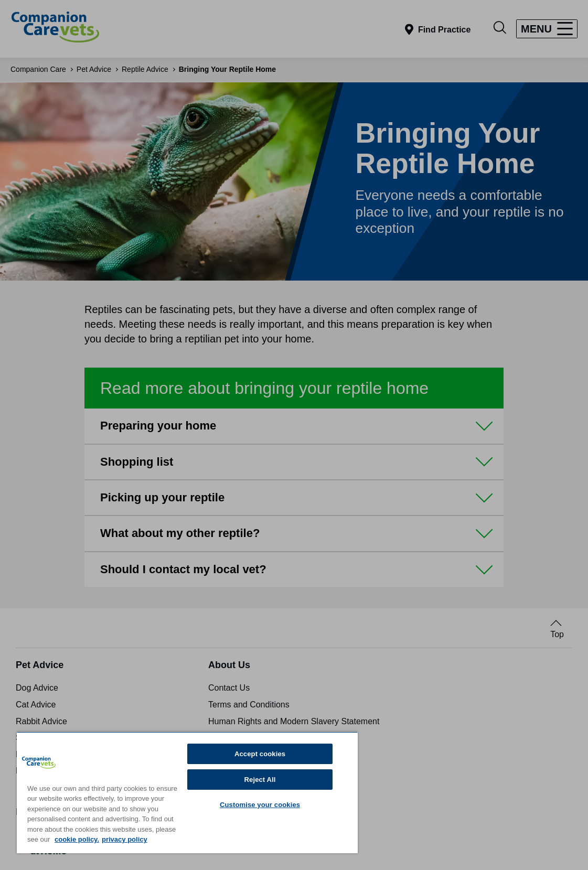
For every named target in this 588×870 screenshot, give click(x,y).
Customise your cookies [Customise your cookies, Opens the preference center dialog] (260, 805)
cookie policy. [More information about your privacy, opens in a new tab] (77, 839)
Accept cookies (260, 754)
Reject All (260, 780)
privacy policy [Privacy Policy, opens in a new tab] (125, 839)
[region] (187, 792)
